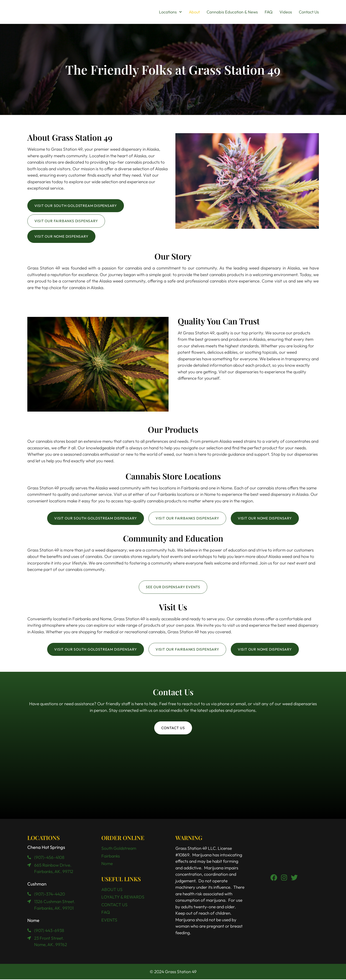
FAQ (269, 12)
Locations (170, 12)
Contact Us (309, 12)
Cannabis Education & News (232, 12)
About (194, 12)
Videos (286, 12)
